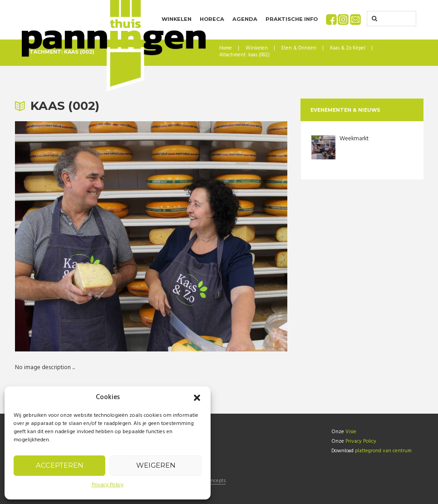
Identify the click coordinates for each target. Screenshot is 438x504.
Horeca (212, 19)
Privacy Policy (108, 485)
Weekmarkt (354, 138)
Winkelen (257, 48)
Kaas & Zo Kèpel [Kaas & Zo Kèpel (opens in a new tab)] (348, 48)
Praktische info (292, 19)
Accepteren (60, 465)
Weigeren (156, 465)
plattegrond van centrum (383, 450)
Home (226, 48)
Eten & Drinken (299, 48)
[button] (197, 398)
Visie (351, 431)
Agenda (245, 19)
